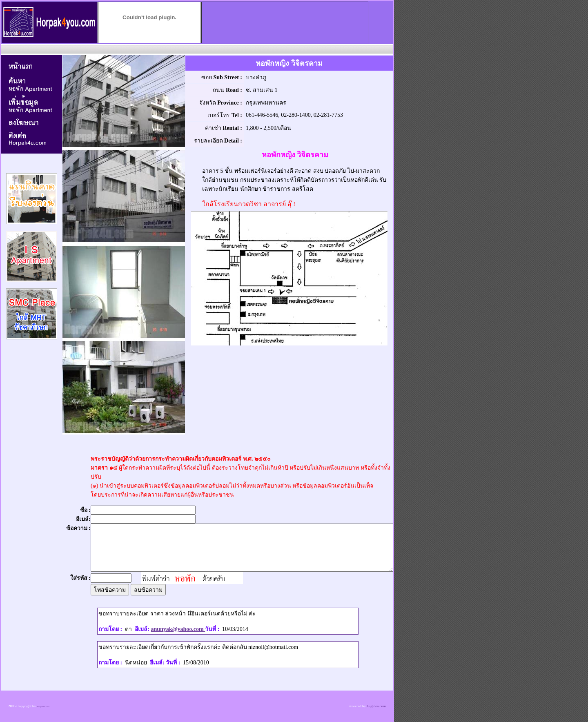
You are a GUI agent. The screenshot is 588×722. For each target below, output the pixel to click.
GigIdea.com (376, 706)
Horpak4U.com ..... (45, 707)
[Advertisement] (196, 49)
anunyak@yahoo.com (178, 629)
